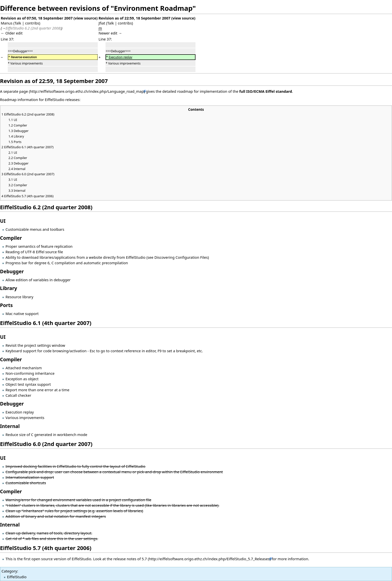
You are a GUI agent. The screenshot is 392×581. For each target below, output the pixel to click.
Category (9, 571)
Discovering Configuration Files (181, 257)
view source (85, 18)
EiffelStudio (17, 577)
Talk (18, 23)
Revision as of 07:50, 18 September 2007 (37, 18)
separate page (15, 91)
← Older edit (12, 33)
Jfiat (102, 23)
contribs (32, 23)
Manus (7, 23)
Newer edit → (110, 33)
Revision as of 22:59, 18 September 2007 (134, 18)
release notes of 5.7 (130, 559)
